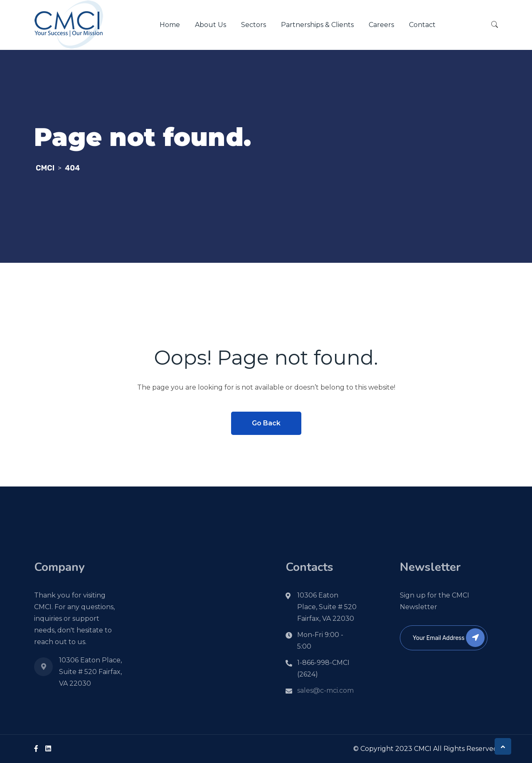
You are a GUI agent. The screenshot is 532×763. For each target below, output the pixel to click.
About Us (211, 25)
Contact (422, 25)
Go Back (266, 423)
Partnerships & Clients (317, 25)
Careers (381, 25)
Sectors (254, 25)
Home (170, 25)
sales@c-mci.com (325, 690)
